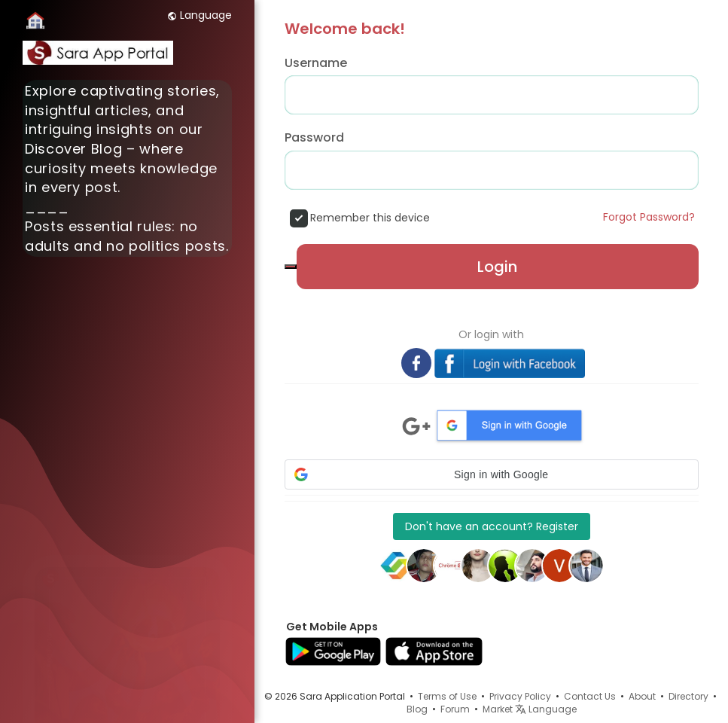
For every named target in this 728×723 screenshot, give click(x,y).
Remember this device (370, 218)
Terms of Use (447, 696)
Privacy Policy (520, 696)
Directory (688, 696)
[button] (492, 474)
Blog (417, 709)
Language (200, 15)
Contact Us (590, 696)
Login (497, 267)
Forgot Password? (649, 217)
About (642, 696)
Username (316, 63)
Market (498, 709)
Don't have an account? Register (492, 526)
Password (314, 138)
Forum (455, 709)
